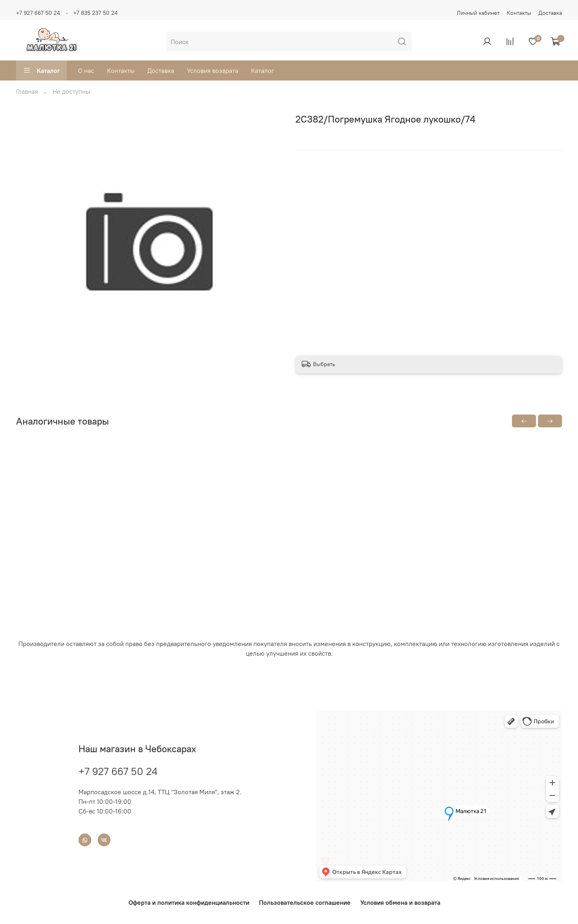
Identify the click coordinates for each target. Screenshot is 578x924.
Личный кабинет (478, 13)
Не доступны (71, 91)
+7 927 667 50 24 (38, 13)
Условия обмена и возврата (400, 902)
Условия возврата (213, 70)
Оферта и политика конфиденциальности (189, 902)
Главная (27, 91)
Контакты (519, 13)
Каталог (41, 70)
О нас (86, 70)
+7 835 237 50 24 (95, 13)
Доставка (550, 13)
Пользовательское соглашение (305, 902)
